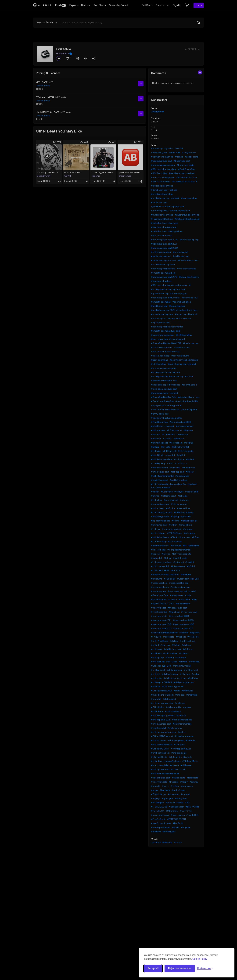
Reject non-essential (180, 968)
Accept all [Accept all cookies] (153, 968)
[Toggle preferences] (205, 969)
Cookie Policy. (200, 959)
